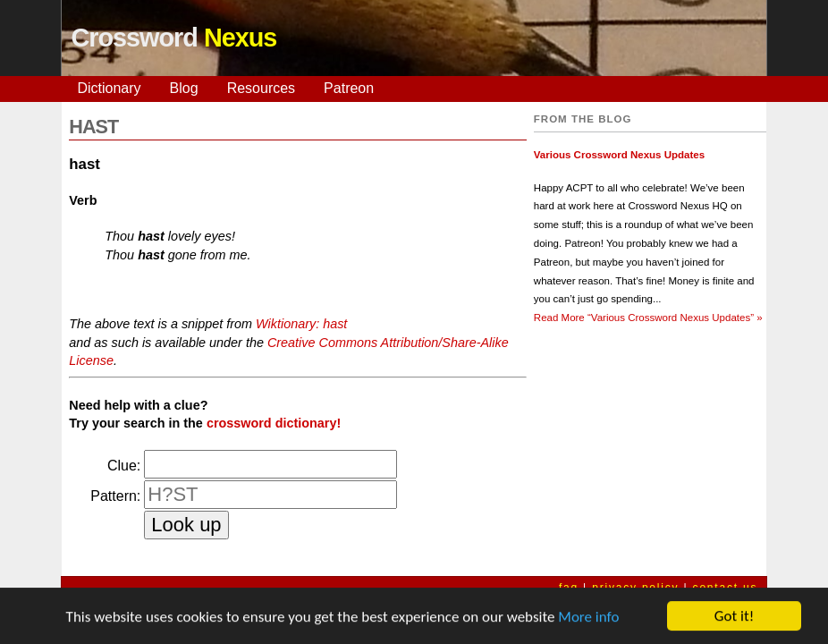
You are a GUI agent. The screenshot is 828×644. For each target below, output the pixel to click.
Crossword (173, 38)
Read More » (648, 318)
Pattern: (115, 496)
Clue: (124, 466)
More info (588, 618)
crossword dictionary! (274, 423)
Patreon (349, 88)
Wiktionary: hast (301, 324)
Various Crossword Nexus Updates (619, 155)
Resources (261, 88)
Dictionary (109, 88)
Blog (184, 88)
